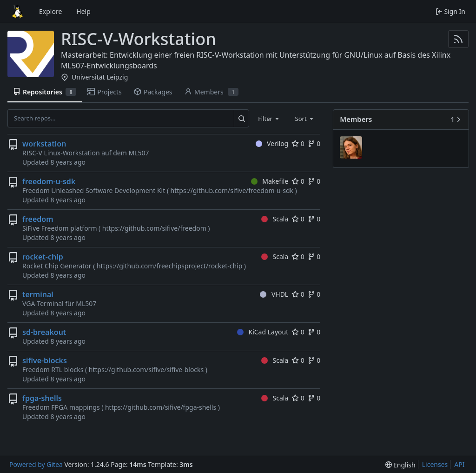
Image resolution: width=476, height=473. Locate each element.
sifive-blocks (45, 360)
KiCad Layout (263, 332)
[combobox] (269, 118)
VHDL (274, 294)
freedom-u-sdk (49, 181)
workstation (44, 144)
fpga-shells (42, 398)
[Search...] (241, 118)
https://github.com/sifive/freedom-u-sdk (232, 190)
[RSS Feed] (458, 39)
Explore (50, 11)
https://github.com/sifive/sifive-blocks (146, 370)
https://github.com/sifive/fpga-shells (161, 407)
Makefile (270, 181)
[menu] (400, 465)
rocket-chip (43, 257)
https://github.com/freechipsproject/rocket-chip (169, 266)
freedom (38, 219)
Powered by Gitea (36, 464)
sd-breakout (44, 332)
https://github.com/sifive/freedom (154, 228)
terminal (38, 294)
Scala (275, 219)
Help (83, 11)
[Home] (18, 12)
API (459, 464)
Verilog (272, 143)
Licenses (435, 464)
